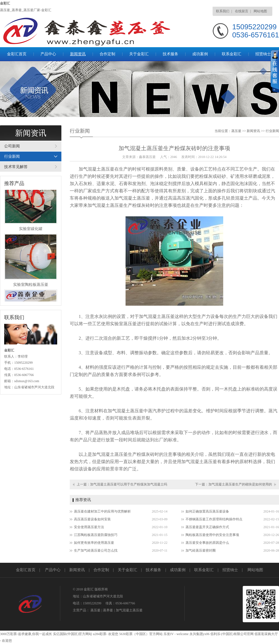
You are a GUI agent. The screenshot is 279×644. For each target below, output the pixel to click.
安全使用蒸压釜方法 (89, 527)
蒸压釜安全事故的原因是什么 (207, 543)
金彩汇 (5, 3)
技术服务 (170, 54)
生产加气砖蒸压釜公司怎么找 (96, 550)
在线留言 (242, 11)
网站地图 (260, 11)
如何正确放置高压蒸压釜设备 (207, 511)
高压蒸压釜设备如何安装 (92, 519)
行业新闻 (12, 156)
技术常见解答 (16, 167)
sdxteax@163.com (27, 381)
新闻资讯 (78, 54)
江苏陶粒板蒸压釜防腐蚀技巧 (96, 535)
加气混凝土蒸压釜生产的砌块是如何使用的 (240, 484)
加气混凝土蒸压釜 (129, 610)
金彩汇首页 (17, 54)
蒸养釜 (108, 610)
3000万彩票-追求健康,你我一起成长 (26, 634)
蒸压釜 (236, 131)
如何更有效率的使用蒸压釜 (94, 543)
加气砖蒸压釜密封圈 (201, 550)
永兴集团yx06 (199, 634)
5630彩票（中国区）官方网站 (141, 634)
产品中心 (48, 54)
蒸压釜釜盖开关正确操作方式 (207, 527)
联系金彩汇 (232, 54)
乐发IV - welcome (176, 634)
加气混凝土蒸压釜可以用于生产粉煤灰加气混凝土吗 (129, 484)
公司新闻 (12, 146)
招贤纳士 (263, 54)
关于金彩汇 (139, 54)
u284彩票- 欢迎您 (106, 634)
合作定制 (107, 54)
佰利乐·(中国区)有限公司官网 (232, 634)
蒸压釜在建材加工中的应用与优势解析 (102, 511)
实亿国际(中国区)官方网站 (73, 634)
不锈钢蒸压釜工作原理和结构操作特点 (214, 519)
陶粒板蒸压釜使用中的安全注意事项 (212, 535)
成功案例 (200, 54)
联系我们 (223, 11)
